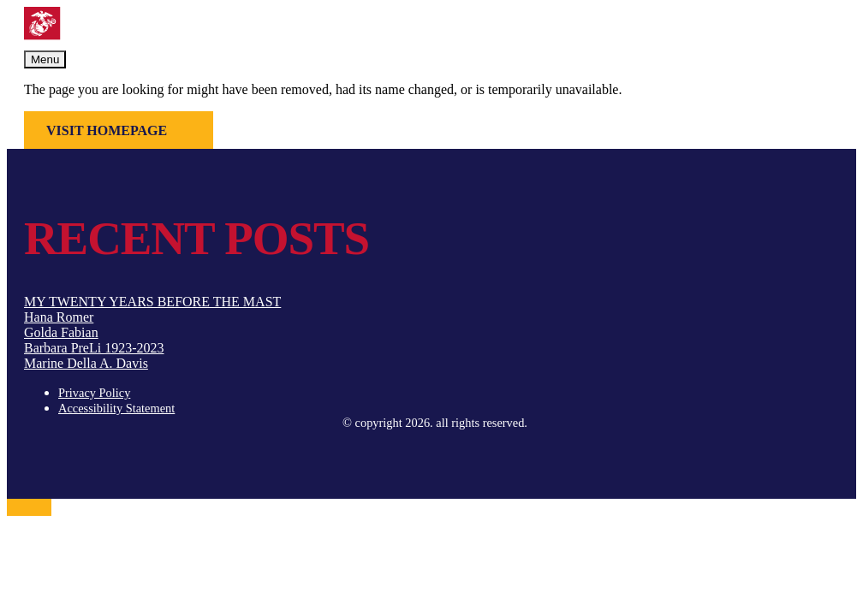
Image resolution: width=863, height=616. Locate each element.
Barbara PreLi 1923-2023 (94, 348)
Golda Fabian (61, 332)
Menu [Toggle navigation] (45, 59)
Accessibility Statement (116, 408)
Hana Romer (59, 317)
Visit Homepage (107, 130)
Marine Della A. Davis (86, 363)
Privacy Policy (94, 393)
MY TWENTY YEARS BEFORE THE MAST (152, 302)
